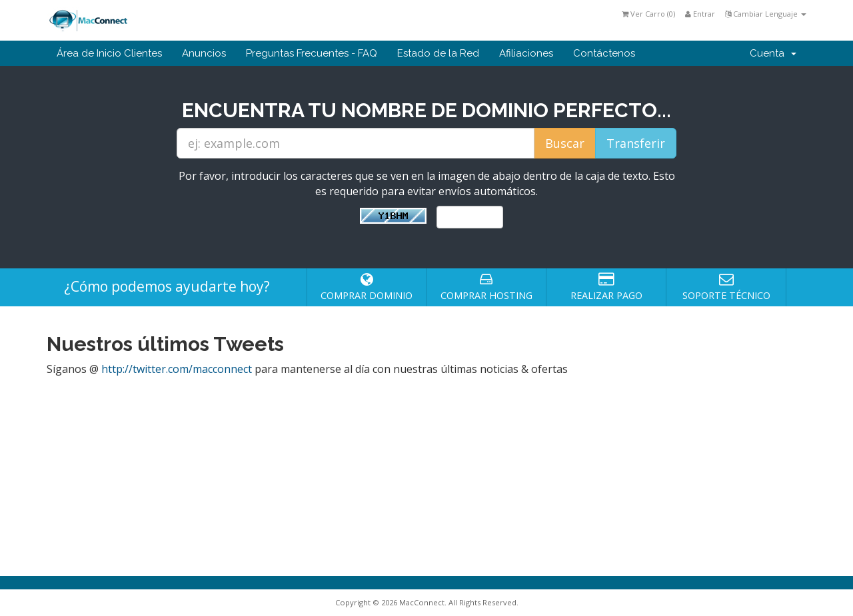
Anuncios (204, 53)
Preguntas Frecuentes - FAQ (312, 53)
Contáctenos (604, 53)
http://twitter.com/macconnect (177, 369)
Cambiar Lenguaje (766, 14)
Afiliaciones (526, 53)
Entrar (700, 14)
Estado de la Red (438, 53)
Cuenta (773, 53)
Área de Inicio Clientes (109, 53)
